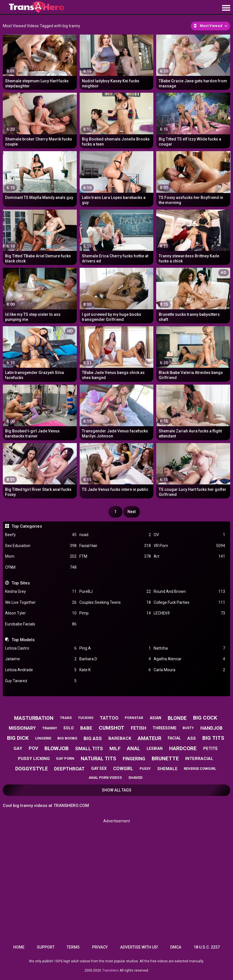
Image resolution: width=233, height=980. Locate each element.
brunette (165, 758)
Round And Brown (189, 592)
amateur (149, 738)
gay (18, 748)
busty (188, 728)
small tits (89, 748)
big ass (93, 738)
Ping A (115, 648)
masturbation (34, 718)
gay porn (65, 758)
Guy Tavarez (41, 681)
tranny (50, 728)
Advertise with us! (139, 947)
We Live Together (41, 603)
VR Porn (189, 546)
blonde (177, 718)
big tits (213, 738)
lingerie (43, 738)
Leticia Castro (41, 648)
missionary (22, 728)
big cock (205, 718)
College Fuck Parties (189, 603)
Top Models (23, 640)
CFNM (41, 567)
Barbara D (115, 659)
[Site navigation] (226, 8)
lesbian (155, 748)
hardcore (183, 748)
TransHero (110, 970)
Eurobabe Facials (41, 624)
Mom (41, 556)
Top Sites (21, 583)
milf (115, 748)
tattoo (109, 718)
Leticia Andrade (41, 670)
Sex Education (41, 546)
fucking (86, 718)
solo (69, 728)
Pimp (115, 613)
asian (155, 718)
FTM (115, 556)
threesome (164, 728)
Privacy (100, 947)
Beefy (41, 535)
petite (210, 748)
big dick (18, 738)
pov (33, 748)
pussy (145, 769)
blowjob (57, 748)
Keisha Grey (41, 592)
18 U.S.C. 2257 (207, 947)
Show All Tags (117, 790)
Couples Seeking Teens (115, 603)
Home (19, 947)
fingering (134, 759)
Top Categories (27, 526)
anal (134, 748)
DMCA (176, 947)
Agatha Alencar (189, 659)
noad (115, 535)
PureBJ (115, 592)
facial (174, 738)
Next (132, 512)
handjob (211, 728)
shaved (135, 778)
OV (189, 535)
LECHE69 (189, 613)
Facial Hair (115, 546)
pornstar (134, 718)
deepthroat (69, 769)
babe (86, 728)
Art (189, 556)
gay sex (99, 768)
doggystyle (32, 769)
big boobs (67, 738)
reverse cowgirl (200, 769)
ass (191, 738)
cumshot (112, 728)
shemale (167, 769)
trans (66, 718)
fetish (138, 728)
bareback (120, 738)
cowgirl (123, 769)
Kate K (115, 670)
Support (46, 947)
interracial (199, 759)
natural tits (98, 758)
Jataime (41, 659)
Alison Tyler (41, 613)
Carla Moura (189, 670)
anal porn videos (105, 778)
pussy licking (34, 759)
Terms (73, 947)
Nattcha (189, 648)
